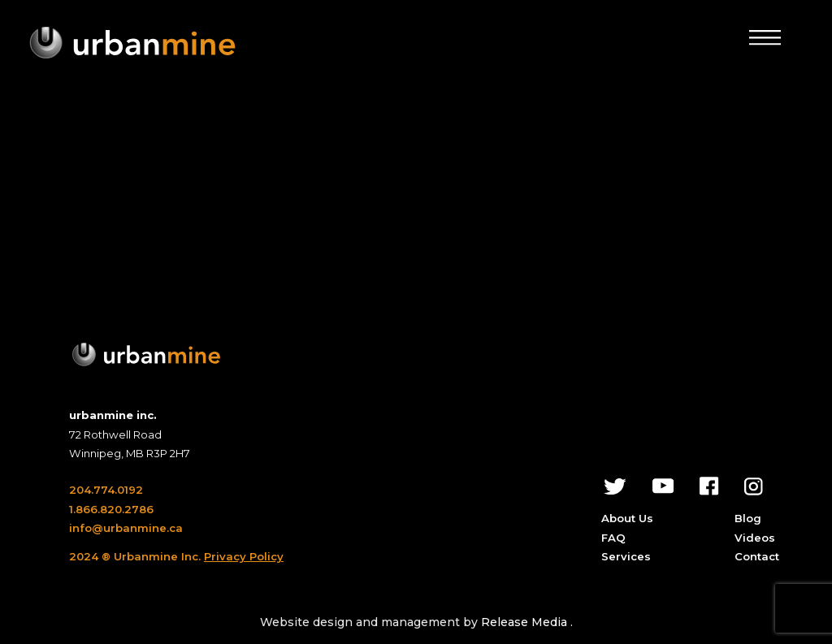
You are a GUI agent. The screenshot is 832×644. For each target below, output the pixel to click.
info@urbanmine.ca (126, 528)
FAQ (613, 538)
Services (626, 556)
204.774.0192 (106, 490)
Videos (755, 538)
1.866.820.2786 (111, 509)
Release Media (526, 622)
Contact (757, 556)
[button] (765, 37)
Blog (748, 518)
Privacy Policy (244, 556)
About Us (627, 518)
